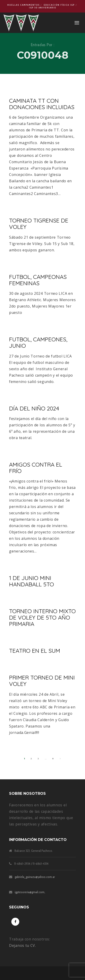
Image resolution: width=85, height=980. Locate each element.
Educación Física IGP (59, 5)
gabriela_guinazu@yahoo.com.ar (35, 877)
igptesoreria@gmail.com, (30, 892)
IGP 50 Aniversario (43, 8)
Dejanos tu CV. (23, 945)
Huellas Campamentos (23, 5)
